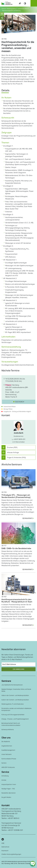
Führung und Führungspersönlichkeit (13, 715)
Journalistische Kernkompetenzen (12, 685)
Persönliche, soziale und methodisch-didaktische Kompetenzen (16, 709)
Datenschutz (5, 847)
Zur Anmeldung (18, 669)
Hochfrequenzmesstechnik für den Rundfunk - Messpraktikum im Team (17, 601)
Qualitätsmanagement (8, 750)
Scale (20, 6)
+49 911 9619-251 (19, 439)
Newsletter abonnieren (9, 793)
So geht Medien (6, 797)
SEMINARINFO (29, 518)
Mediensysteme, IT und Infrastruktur (13, 704)
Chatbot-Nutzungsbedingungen (11, 854)
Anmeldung (5, 776)
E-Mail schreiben (18, 442)
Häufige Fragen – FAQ (8, 789)
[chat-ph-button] (33, 864)
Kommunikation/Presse (9, 759)
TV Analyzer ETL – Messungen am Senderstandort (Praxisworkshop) (16, 496)
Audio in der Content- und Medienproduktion (15, 700)
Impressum (5, 851)
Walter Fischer (11, 397)
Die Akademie (6, 742)
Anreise (4, 780)
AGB (3, 843)
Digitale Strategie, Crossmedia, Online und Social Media (16, 690)
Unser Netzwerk (6, 754)
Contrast (25, 6)
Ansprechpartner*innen (9, 784)
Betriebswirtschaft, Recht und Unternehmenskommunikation (11, 724)
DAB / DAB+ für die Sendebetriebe (16, 548)
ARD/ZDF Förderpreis (8, 767)
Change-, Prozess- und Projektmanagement (15, 719)
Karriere (4, 763)
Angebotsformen (7, 746)
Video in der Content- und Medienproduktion (15, 695)
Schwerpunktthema (8, 730)
